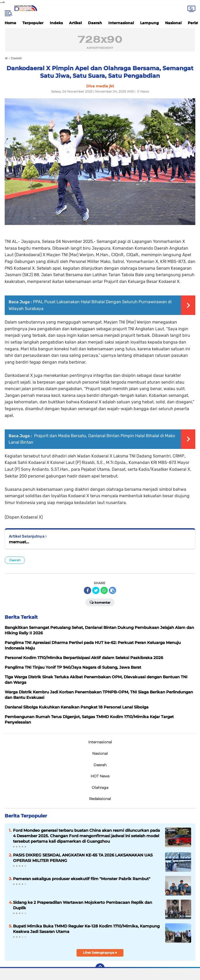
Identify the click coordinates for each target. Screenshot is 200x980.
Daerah (95, 23)
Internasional (121, 23)
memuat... (19, 542)
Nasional (173, 23)
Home (10, 23)
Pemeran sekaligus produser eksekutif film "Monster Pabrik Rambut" (82, 879)
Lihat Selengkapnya (100, 953)
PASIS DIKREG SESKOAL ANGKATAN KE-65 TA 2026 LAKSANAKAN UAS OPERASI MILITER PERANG (83, 858)
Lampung (149, 23)
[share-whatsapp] (104, 590)
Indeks (56, 23)
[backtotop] (100, 968)
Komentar (100, 602)
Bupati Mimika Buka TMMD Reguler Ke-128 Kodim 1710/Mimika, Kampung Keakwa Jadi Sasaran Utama (86, 929)
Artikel (75, 23)
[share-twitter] (96, 590)
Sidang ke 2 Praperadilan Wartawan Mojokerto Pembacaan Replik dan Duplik (83, 905)
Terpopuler (33, 23)
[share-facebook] (87, 590)
